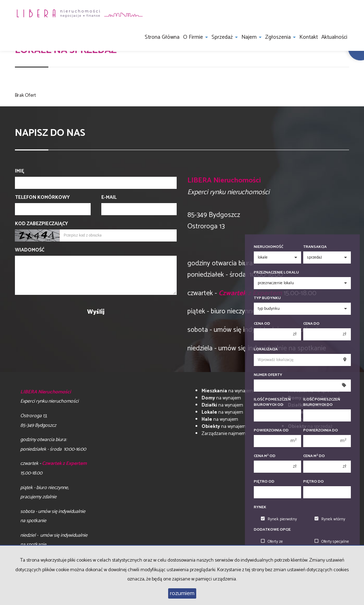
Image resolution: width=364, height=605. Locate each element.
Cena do (311, 324)
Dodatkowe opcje (272, 530)
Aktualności (334, 37)
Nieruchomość (269, 247)
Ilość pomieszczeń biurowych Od (272, 402)
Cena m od (265, 456)
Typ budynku (267, 298)
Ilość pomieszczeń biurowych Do (322, 402)
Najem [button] (251, 37)
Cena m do (314, 456)
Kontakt (309, 37)
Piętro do (314, 482)
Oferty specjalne (332, 542)
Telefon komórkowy (42, 198)
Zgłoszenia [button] (280, 37)
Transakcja (315, 247)
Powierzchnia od (271, 431)
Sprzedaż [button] (225, 37)
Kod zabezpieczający (41, 224)
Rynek (260, 507)
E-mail (109, 198)
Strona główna (162, 37)
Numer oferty (268, 375)
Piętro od (264, 482)
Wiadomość (30, 250)
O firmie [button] (196, 37)
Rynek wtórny (330, 519)
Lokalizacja (266, 349)
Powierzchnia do (321, 431)
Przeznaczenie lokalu (276, 273)
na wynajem (227, 391)
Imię (20, 171)
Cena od (262, 324)
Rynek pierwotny (279, 519)
